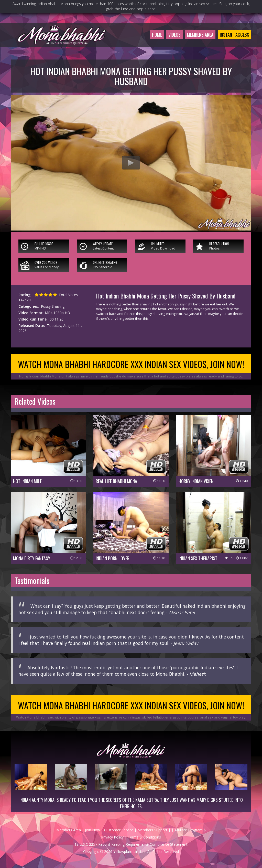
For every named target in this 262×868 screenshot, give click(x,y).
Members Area (200, 35)
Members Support (152, 830)
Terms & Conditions (144, 837)
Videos (174, 35)
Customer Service (119, 830)
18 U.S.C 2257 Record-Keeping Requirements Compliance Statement (131, 844)
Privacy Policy (112, 837)
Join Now (92, 830)
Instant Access (234, 35)
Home (157, 35)
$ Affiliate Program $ (189, 830)
